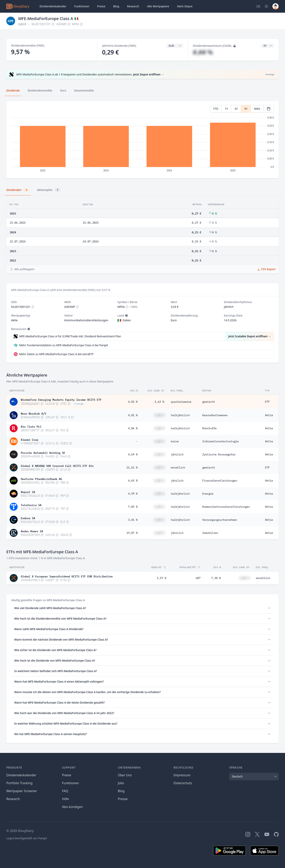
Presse (123, 799)
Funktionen (82, 6)
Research (13, 799)
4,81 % (133, 415)
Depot (185, 6)
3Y (236, 109)
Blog (121, 791)
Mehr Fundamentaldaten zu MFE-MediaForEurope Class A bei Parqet (64, 345)
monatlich (178, 467)
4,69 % (133, 454)
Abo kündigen (73, 807)
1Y (226, 109)
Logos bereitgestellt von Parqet (27, 838)
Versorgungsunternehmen (220, 520)
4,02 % (133, 402)
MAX (257, 109)
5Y (246, 109)
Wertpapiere (158, 6)
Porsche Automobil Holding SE (43, 452)
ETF (267, 402)
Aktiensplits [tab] (49, 190)
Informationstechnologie (220, 441)
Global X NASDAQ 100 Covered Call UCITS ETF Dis (57, 465)
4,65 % (133, 481)
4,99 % (133, 494)
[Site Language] (258, 6)
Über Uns (125, 775)
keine (175, 441)
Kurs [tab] (63, 90)
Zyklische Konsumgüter (219, 454)
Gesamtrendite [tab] (84, 90)
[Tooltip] (126, 316)
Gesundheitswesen (215, 415)
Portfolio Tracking (19, 783)
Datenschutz (183, 783)
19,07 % (132, 533)
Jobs (121, 783)
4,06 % (133, 428)
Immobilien (210, 533)
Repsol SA (28, 492)
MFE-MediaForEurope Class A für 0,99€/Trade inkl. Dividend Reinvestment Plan (70, 336)
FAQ (65, 791)
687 (198, 578)
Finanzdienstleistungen (220, 481)
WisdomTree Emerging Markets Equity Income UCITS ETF (61, 399)
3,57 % (161, 578)
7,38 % (216, 578)
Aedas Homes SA (32, 531)
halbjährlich (180, 415)
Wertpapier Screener (22, 791)
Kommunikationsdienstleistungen (226, 507)
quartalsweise (181, 402)
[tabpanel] (142, 140)
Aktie (269, 415)
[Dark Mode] (266, 6)
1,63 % (159, 402)
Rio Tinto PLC (31, 426)
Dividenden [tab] (18, 190)
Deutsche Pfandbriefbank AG (41, 479)
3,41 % (133, 520)
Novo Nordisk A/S (33, 413)
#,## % (203, 52)
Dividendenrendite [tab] (40, 90)
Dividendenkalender (53, 6)
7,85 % (133, 507)
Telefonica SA (31, 505)
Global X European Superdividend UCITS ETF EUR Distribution (67, 576)
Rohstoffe (209, 428)
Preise (101, 6)
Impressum (182, 775)
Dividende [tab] (13, 90)
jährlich (177, 454)
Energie (208, 494)
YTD (216, 109)
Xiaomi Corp (29, 439)
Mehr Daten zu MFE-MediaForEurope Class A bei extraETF (56, 354)
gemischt (209, 402)
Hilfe (66, 799)
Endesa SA (28, 518)
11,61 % (132, 467)
